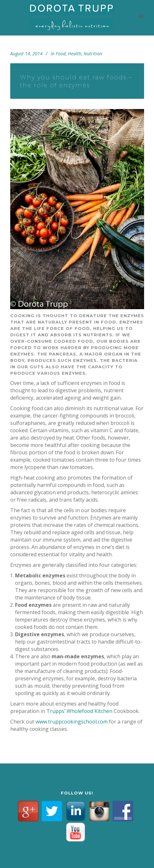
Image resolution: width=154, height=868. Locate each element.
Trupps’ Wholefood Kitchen (79, 711)
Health (75, 54)
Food (61, 54)
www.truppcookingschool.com (72, 722)
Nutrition (93, 54)
